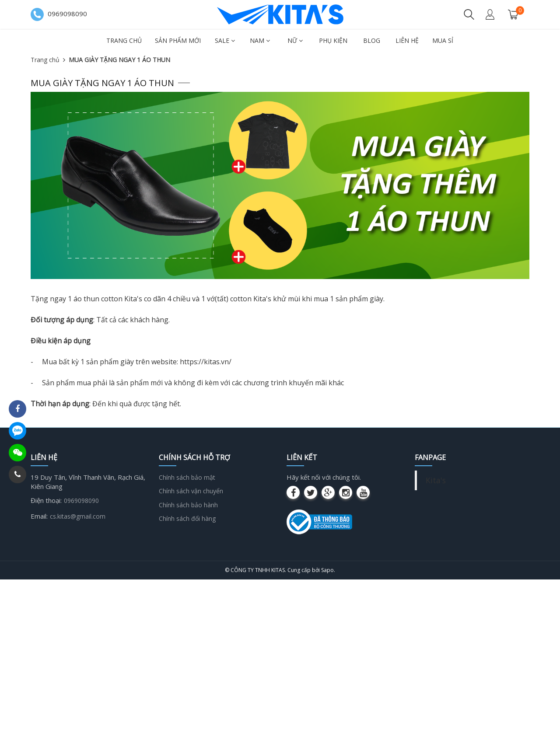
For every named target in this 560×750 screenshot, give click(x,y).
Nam (260, 40)
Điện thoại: (46, 500)
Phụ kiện (333, 40)
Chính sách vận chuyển (191, 491)
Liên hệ (407, 40)
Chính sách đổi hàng (187, 518)
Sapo (327, 570)
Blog (372, 40)
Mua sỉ (443, 40)
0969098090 (81, 501)
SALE (225, 40)
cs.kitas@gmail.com (78, 516)
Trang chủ (124, 40)
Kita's (436, 480)
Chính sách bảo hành (188, 505)
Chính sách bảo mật (187, 477)
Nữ (295, 40)
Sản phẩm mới (178, 40)
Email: (39, 516)
